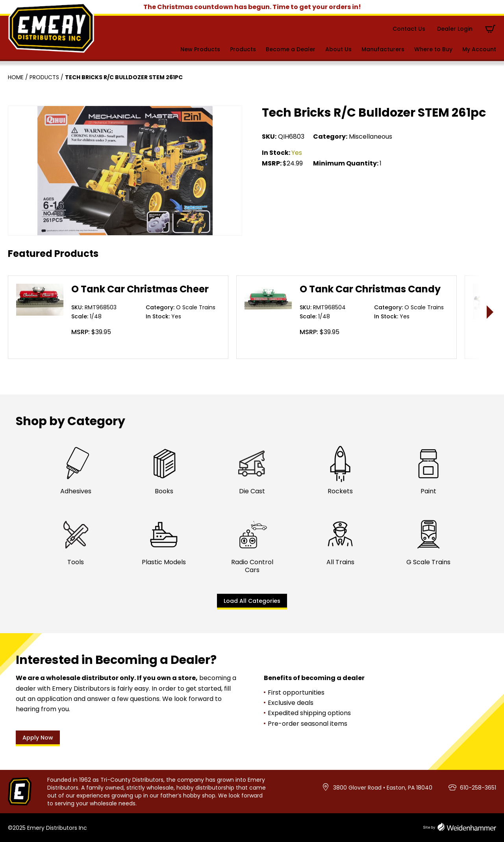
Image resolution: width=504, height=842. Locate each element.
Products (243, 49)
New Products (200, 49)
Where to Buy (433, 49)
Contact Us (409, 29)
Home (16, 77)
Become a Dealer (291, 49)
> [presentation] (490, 312)
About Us (338, 49)
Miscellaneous (371, 137)
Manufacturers (383, 49)
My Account (479, 49)
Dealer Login (455, 29)
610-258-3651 (478, 788)
